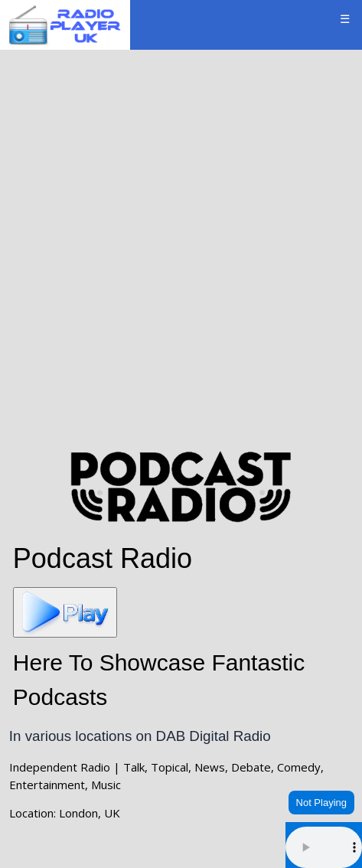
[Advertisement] (181, 248)
